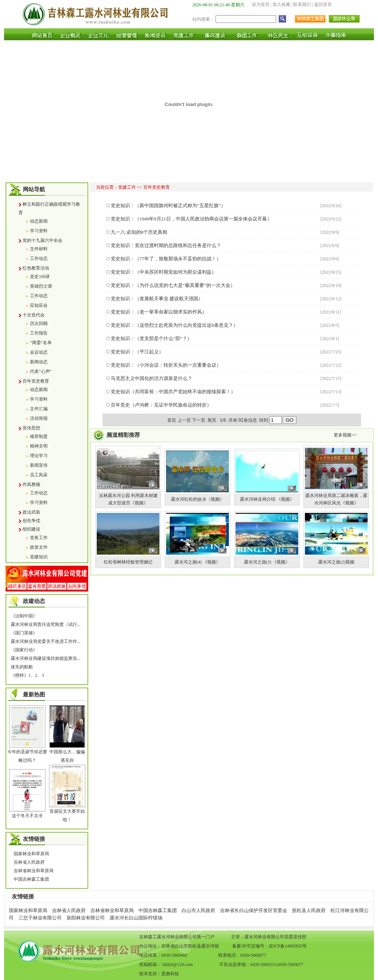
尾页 (212, 420)
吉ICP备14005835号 (288, 946)
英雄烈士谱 (41, 286)
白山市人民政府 (198, 910)
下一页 (199, 420)
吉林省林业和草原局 (34, 871)
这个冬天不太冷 (27, 816)
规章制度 (39, 436)
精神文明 (39, 446)
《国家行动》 (24, 650)
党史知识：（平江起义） (137, 352)
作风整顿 (31, 484)
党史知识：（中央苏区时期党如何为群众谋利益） (164, 272)
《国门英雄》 (24, 633)
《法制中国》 (24, 616)
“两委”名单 (41, 343)
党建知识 (39, 557)
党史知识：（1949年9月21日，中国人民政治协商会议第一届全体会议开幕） (191, 219)
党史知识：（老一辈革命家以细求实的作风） (159, 312)
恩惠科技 (170, 974)
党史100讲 (40, 277)
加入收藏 (281, 4)
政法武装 (31, 512)
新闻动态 (39, 362)
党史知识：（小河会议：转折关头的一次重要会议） (166, 365)
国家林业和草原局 (31, 854)
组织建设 (31, 529)
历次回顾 (39, 323)
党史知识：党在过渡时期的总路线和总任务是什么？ (166, 245)
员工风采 (39, 475)
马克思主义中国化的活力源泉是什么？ (152, 378)
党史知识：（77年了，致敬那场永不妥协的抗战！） (166, 259)
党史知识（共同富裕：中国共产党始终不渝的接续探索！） (173, 392)
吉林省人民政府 (29, 862)
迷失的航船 (22, 667)
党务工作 (39, 538)
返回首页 (323, 4)
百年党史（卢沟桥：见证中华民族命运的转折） (161, 405)
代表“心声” (41, 371)
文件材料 (39, 249)
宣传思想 (31, 428)
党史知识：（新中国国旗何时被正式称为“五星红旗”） (168, 205)
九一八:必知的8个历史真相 (139, 232)
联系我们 (302, 4)
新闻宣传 (39, 465)
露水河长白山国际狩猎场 (136, 918)
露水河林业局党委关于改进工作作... (46, 641)
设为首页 (261, 4)
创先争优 (31, 521)
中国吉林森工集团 (31, 879)
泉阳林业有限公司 (86, 918)
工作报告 (39, 333)
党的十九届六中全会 (42, 240)
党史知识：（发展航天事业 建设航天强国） (157, 299)
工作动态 (39, 258)
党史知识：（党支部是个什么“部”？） (151, 338)
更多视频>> (345, 435)
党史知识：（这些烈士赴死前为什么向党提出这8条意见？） (174, 325)
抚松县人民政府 (309, 910)
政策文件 (39, 547)
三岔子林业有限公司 (40, 918)
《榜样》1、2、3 (27, 675)
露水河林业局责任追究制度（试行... (46, 624)
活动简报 (39, 418)
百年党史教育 (36, 381)
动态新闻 (39, 221)
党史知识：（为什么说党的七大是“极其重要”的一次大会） (173, 285)
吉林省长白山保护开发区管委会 (254, 910)
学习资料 (39, 231)
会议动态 (39, 352)
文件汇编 (39, 409)
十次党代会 (34, 315)
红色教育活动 (36, 268)
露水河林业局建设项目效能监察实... (46, 658)
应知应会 (39, 305)
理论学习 (39, 456)
